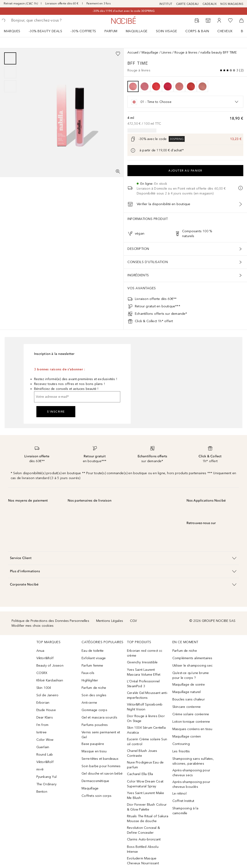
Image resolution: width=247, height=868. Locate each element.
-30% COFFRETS (83, 31)
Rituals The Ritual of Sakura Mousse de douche (148, 819)
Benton (42, 792)
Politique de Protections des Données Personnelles (50, 621)
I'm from (43, 725)
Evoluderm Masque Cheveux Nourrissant (143, 861)
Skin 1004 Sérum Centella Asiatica (146, 730)
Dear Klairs (45, 717)
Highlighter (90, 680)
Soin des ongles (94, 695)
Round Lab (45, 755)
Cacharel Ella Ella (140, 774)
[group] (10, 72)
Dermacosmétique (95, 781)
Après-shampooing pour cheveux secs (191, 773)
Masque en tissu (94, 751)
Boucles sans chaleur (189, 699)
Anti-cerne (89, 703)
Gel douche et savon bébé (102, 774)
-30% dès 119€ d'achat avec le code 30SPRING (123, 11)
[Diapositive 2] (10, 72)
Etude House (46, 710)
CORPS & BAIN (197, 31)
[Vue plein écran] (118, 172)
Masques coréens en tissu (192, 729)
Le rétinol (179, 793)
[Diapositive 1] (10, 58)
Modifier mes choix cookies (33, 626)
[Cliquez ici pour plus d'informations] (133, 150)
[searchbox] (44, 20)
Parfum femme (92, 666)
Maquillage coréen (187, 736)
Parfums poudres (95, 725)
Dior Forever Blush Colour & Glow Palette (147, 807)
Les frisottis (181, 751)
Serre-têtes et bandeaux (100, 759)
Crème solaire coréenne (191, 714)
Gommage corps (94, 710)
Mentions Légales (110, 621)
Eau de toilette (93, 651)
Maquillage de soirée (189, 685)
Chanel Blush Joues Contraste (142, 753)
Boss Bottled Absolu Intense (143, 849)
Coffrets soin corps (97, 796)
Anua (40, 651)
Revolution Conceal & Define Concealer (143, 830)
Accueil (133, 52)
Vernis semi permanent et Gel (101, 735)
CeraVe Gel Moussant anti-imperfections (147, 695)
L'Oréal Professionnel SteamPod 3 (143, 684)
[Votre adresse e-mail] (77, 397)
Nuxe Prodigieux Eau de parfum (145, 765)
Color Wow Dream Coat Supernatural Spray (145, 784)
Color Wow (45, 740)
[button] (123, 558)
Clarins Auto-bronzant (144, 839)
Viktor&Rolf (45, 658)
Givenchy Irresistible (142, 662)
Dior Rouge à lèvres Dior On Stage (146, 719)
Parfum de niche (94, 688)
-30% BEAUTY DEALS (46, 31)
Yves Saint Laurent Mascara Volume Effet (144, 672)
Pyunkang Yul (46, 777)
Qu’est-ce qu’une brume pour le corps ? (191, 675)
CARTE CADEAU (187, 4)
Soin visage (167, 31)
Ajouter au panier (185, 171)
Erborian (43, 703)
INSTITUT (166, 4)
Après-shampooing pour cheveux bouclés (191, 784)
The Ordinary (46, 784)
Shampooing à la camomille (185, 811)
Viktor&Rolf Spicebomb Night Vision (145, 707)
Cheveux (225, 31)
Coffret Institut (183, 801)
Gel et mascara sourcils (99, 717)
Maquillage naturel (187, 692)
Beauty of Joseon (50, 666)
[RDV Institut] (197, 20)
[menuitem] (15, 31)
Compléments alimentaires (192, 658)
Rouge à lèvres (186, 52)
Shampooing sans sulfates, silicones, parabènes (193, 761)
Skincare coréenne (187, 707)
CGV (134, 621)
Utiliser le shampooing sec (192, 666)
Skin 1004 (44, 688)
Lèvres (166, 52)
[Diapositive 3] (10, 86)
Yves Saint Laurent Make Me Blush (146, 795)
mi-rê (40, 769)
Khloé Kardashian (50, 680)
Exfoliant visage (94, 658)
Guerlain (43, 747)
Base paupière (93, 744)
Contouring (181, 744)
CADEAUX (210, 4)
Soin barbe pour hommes (101, 766)
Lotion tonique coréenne (191, 722)
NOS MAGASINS (232, 4)
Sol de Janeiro (47, 695)
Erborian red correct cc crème (145, 653)
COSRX (42, 673)
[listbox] (185, 102)
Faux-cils (88, 673)
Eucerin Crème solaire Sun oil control (147, 742)
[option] (133, 86)
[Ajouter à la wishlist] (118, 54)
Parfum (111, 31)
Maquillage (137, 31)
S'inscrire (56, 412)
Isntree (41, 732)
